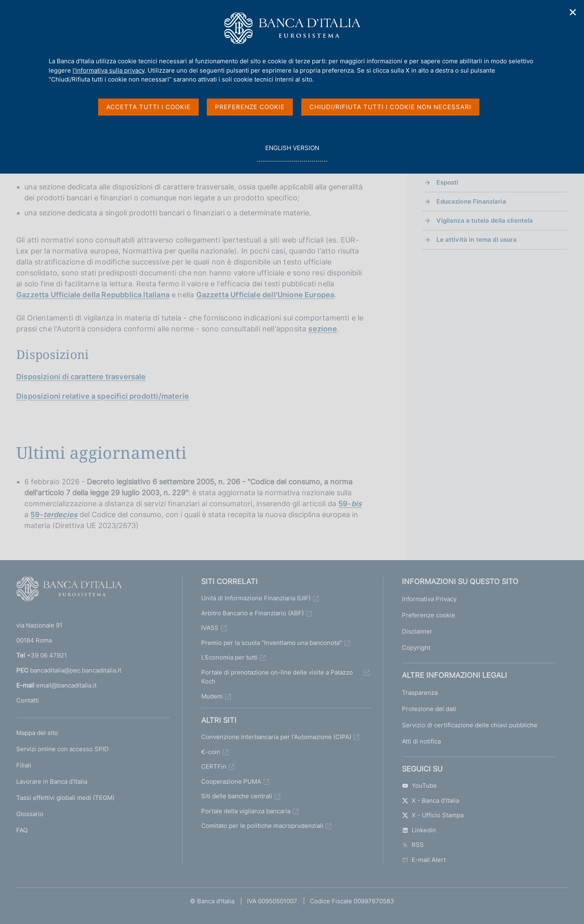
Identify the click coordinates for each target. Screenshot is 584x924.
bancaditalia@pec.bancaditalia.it (76, 670)
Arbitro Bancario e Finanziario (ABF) (252, 613)
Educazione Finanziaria (471, 201)
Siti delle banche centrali (237, 796)
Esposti (447, 182)
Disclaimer (417, 631)
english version (292, 152)
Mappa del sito (37, 733)
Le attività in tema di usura (477, 240)
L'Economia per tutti (229, 657)
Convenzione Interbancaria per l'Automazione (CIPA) (276, 737)
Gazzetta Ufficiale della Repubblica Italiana (93, 295)
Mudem (212, 696)
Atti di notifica (421, 741)
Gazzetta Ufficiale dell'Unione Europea (265, 295)
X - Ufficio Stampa (433, 815)
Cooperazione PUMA (231, 781)
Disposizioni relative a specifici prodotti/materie (103, 396)
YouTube (419, 785)
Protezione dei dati (429, 709)
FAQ (22, 830)
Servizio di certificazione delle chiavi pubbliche (470, 725)
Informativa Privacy (429, 599)
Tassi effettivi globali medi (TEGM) (65, 798)
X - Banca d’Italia (430, 800)
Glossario (30, 814)
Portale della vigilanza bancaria (246, 811)
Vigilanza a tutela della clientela (485, 220)
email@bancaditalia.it (66, 685)
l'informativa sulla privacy (108, 70)
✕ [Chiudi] (573, 12)
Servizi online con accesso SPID (62, 749)
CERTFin (214, 766)
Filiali (24, 765)
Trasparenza (420, 693)
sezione (322, 329)
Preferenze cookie (428, 615)
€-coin (211, 752)
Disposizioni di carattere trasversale (81, 377)
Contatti (28, 700)
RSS (413, 845)
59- (350, 504)
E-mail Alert (424, 860)
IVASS (210, 628)
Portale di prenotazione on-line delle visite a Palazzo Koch (277, 677)
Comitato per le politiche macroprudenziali (262, 826)
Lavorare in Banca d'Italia (52, 781)
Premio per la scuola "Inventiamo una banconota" (272, 643)
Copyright (416, 648)
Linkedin (419, 830)
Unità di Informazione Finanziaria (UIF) (256, 598)
